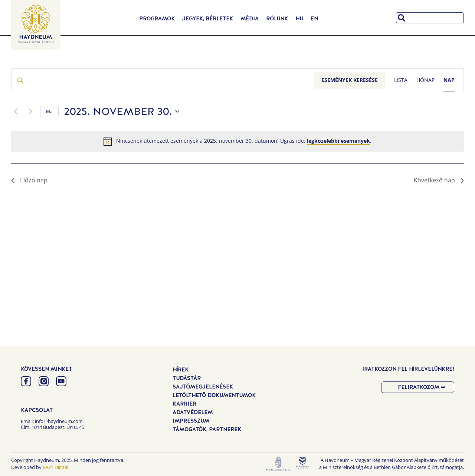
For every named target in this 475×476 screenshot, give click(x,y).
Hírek (181, 370)
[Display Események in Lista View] (401, 80)
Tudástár (187, 378)
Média (250, 19)
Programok (157, 19)
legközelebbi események (338, 141)
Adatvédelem (193, 412)
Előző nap (29, 180)
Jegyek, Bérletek (208, 19)
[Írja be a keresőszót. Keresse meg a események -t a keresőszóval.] (163, 80)
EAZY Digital (55, 467)
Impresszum (191, 421)
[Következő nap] (30, 112)
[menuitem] (299, 19)
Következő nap (439, 180)
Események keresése (350, 80)
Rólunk (277, 19)
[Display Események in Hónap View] (425, 80)
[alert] (237, 141)
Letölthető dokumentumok (214, 395)
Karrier (184, 404)
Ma (49, 111)
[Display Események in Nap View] (449, 80)
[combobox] (430, 18)
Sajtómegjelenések (203, 387)
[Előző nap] (16, 112)
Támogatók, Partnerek (207, 429)
